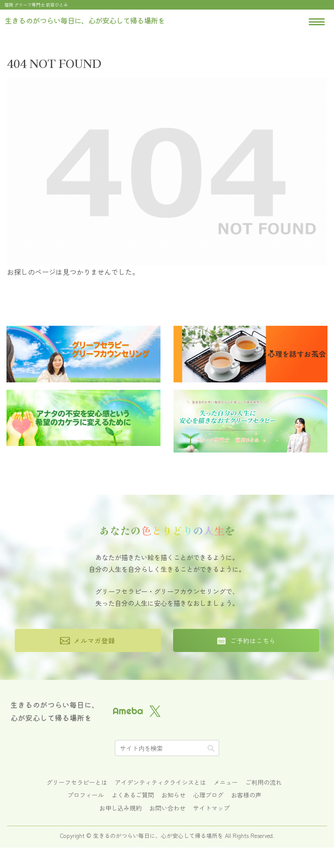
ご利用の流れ (264, 782)
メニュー (226, 782)
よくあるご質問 (133, 795)
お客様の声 (246, 795)
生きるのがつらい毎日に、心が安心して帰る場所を (55, 711)
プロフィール (86, 795)
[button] (211, 748)
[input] (167, 748)
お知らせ (174, 795)
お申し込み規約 (120, 808)
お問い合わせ (167, 808)
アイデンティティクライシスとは (160, 782)
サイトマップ (211, 808)
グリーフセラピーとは (77, 782)
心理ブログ (208, 795)
